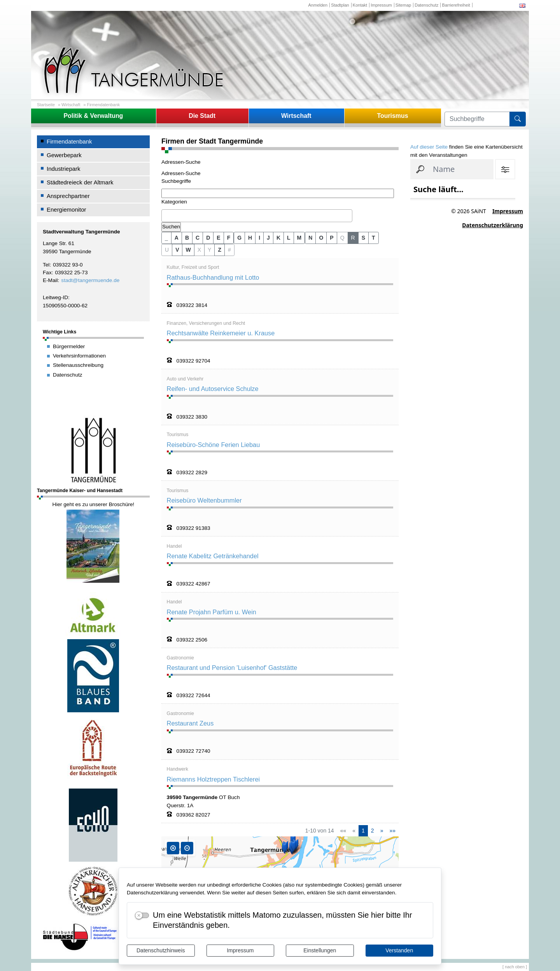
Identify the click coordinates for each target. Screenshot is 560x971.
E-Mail (50, 280)
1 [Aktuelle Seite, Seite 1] (363, 831)
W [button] (188, 250)
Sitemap (403, 5)
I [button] (259, 238)
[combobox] (257, 216)
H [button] (250, 238)
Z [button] (220, 250)
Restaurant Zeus (190, 723)
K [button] (278, 238)
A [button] (177, 238)
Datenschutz (426, 5)
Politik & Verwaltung (93, 116)
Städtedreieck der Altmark (80, 182)
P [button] (332, 238)
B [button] (187, 238)
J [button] (268, 238)
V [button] (177, 250)
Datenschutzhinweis (161, 950)
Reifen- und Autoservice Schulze (213, 389)
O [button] (321, 238)
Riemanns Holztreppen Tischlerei (213, 779)
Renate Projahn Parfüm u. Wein (212, 612)
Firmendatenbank (104, 105)
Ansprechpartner (68, 196)
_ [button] (166, 238)
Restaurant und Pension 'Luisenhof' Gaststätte (232, 668)
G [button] (239, 238)
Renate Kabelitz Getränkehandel (213, 556)
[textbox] (166, 216)
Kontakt (360, 5)
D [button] (208, 238)
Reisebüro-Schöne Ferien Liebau (213, 445)
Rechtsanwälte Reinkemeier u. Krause (221, 333)
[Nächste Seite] (382, 831)
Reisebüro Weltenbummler (204, 500)
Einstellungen (320, 950)
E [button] (218, 238)
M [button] (299, 238)
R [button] (353, 238)
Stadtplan (340, 5)
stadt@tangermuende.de (90, 280)
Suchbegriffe (176, 181)
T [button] (374, 238)
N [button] (310, 238)
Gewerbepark (64, 155)
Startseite (46, 105)
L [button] (289, 238)
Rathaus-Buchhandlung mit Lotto (213, 277)
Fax (47, 273)
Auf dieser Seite (429, 147)
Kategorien (174, 202)
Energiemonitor (66, 209)
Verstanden (399, 950)
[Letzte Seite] (392, 831)
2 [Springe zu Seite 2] (373, 831)
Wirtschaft (71, 105)
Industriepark (64, 169)
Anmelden (318, 5)
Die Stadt (202, 116)
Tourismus (392, 116)
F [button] (229, 238)
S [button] (363, 238)
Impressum (240, 950)
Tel (46, 265)
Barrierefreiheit (456, 5)
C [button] (198, 238)
